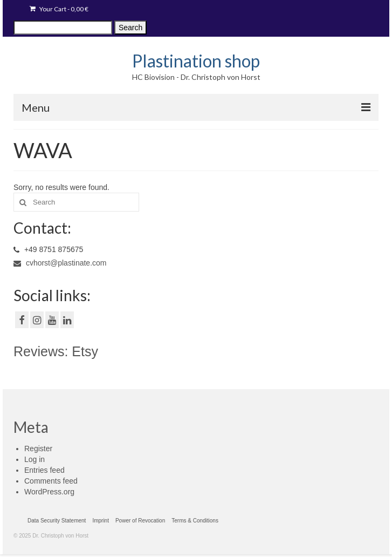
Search (130, 28)
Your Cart (59, 9)
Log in (35, 459)
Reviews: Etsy (56, 351)
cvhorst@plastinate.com (60, 263)
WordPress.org (49, 492)
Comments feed (51, 481)
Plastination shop (196, 61)
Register (38, 449)
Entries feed (44, 470)
